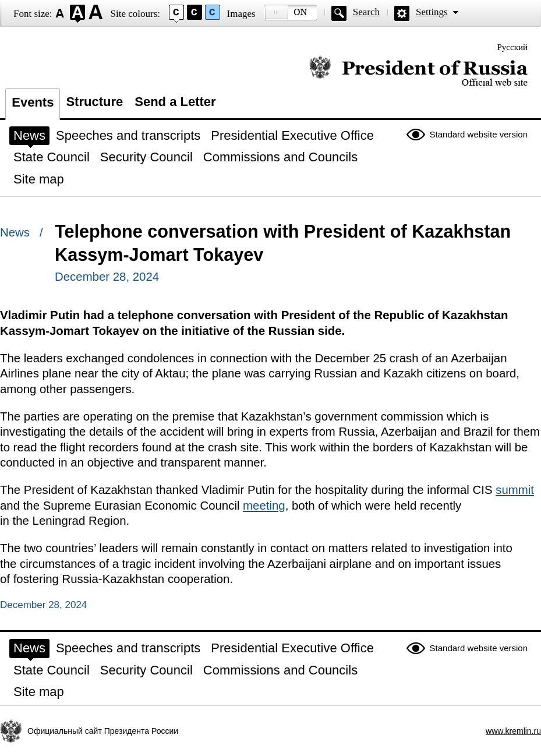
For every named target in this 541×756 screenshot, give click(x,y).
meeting (264, 506)
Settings (432, 12)
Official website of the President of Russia (418, 71)
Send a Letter (175, 102)
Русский (513, 47)
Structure (94, 102)
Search (366, 12)
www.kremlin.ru (513, 731)
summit (515, 490)
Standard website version (479, 134)
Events (33, 102)
